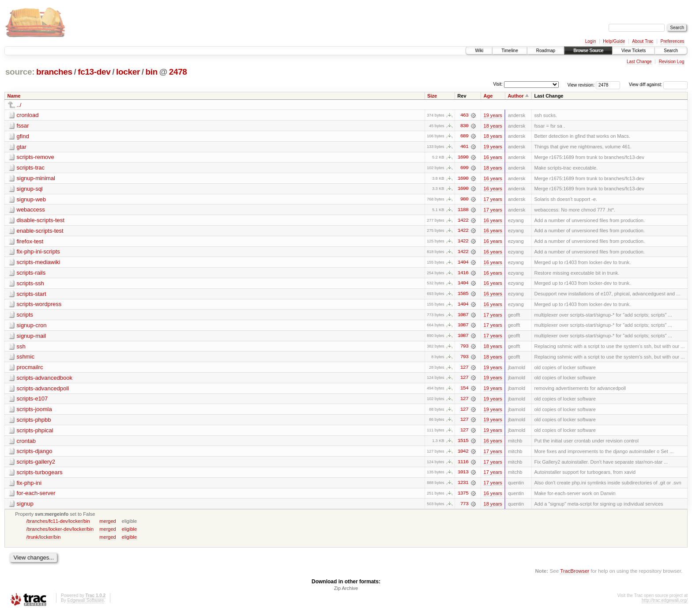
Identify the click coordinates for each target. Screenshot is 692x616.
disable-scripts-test (41, 221)
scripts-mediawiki (39, 263)
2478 (178, 72)
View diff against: (658, 85)
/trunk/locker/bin (43, 540)
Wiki (479, 51)
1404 (463, 264)
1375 (463, 497)
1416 (463, 274)
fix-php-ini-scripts (38, 253)
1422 (463, 221)
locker (128, 72)
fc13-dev (94, 72)
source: (20, 72)
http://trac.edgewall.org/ (665, 604)
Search (671, 51)
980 (464, 200)
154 (464, 391)
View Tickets (634, 51)
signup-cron (32, 327)
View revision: (581, 85)
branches (54, 72)
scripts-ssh (30, 285)
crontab (26, 444)
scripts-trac (31, 168)
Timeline (510, 51)
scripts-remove (36, 157)
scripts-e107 (32, 401)
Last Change (639, 62)
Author (515, 96)
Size (432, 96)
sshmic (26, 359)
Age (488, 96)
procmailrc (30, 369)
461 (464, 147)
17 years (493, 200)
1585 (463, 295)
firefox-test (30, 242)
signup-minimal (36, 179)
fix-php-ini (29, 486)
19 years (493, 115)
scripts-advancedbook (45, 380)
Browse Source (588, 51)
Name (14, 96)
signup (25, 507)
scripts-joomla (34, 412)
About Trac (643, 41)
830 (464, 126)
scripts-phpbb (34, 422)
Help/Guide (614, 41)
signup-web (32, 200)
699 (464, 168)
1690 (463, 158)
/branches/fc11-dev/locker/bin (58, 525)
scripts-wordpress (39, 306)
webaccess (31, 210)
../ (19, 105)
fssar (23, 126)
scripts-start (32, 295)
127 (464, 370)
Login (590, 41)
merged (107, 525)
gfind (23, 136)
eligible (129, 533)
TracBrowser (575, 574)
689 (464, 136)
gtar (22, 147)
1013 (463, 476)
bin (151, 72)
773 (464, 507)
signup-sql (30, 189)
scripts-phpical (35, 433)
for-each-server (36, 497)
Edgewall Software (85, 604)
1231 (463, 486)
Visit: (498, 84)
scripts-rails (31, 274)
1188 (463, 211)
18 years (493, 126)
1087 (463, 317)
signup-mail (31, 338)
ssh (21, 348)
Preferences (673, 41)
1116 (463, 465)
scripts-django (35, 454)
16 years (493, 158)
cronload (28, 115)
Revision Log (672, 62)
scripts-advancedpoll (43, 391)
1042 (463, 454)
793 (464, 348)
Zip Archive (346, 592)
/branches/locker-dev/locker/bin (60, 533)
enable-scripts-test (40, 232)
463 (464, 115)
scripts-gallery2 (36, 465)
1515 (463, 444)
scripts (25, 316)
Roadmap (546, 51)
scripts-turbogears (40, 475)
